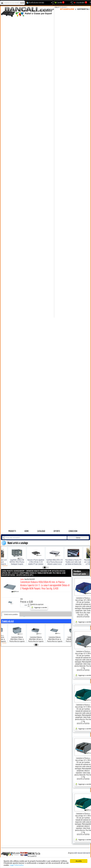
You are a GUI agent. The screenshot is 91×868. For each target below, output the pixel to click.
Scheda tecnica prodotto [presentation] (11, 614)
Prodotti (12, 531)
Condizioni (73, 531)
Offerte (57, 531)
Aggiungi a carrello (39, 608)
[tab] (11, 614)
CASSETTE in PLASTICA (83, 617)
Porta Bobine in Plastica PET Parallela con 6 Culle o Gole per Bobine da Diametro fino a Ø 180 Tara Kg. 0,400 (72, 559)
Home (27, 531)
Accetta (79, 861)
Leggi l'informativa (17, 865)
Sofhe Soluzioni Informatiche (82, 853)
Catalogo (41, 531)
